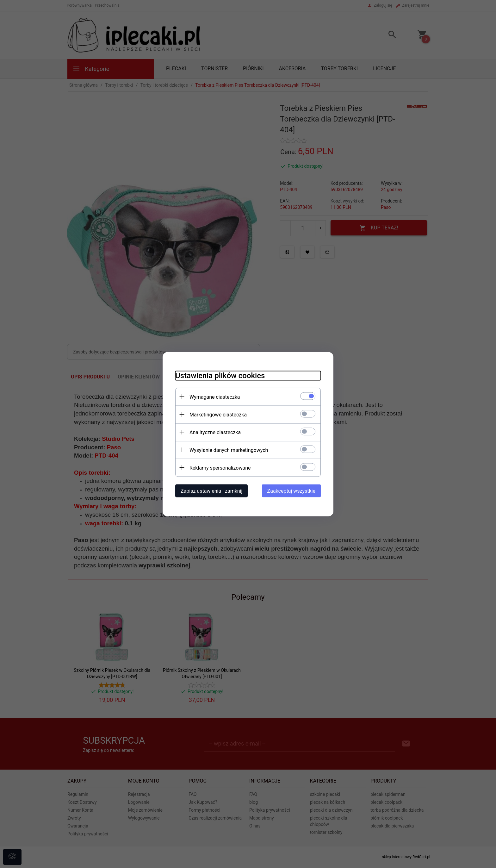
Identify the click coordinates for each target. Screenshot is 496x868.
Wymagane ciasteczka (215, 397)
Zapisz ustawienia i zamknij (211, 491)
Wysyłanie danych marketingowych (229, 450)
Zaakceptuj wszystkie (291, 491)
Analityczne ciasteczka (215, 432)
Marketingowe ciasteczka (218, 414)
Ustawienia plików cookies (220, 375)
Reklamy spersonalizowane (220, 468)
